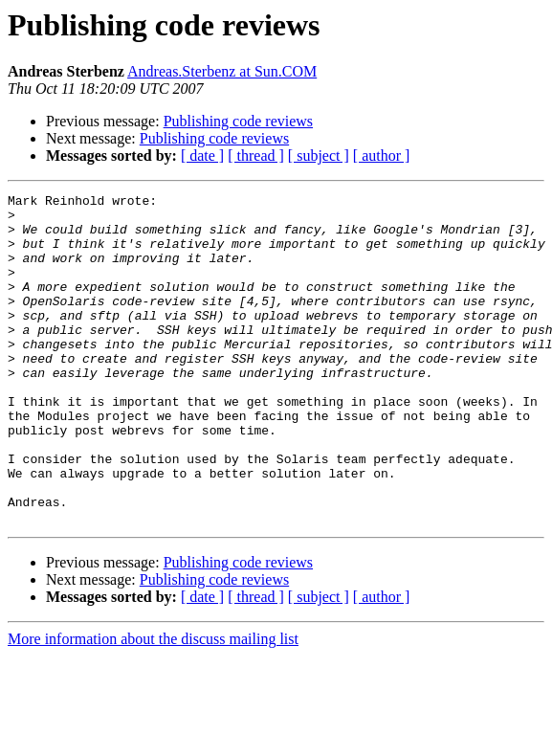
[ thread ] (256, 156)
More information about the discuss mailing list (153, 705)
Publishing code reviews (238, 121)
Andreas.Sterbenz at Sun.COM (222, 71)
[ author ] (382, 156)
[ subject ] (319, 156)
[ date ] (202, 156)
